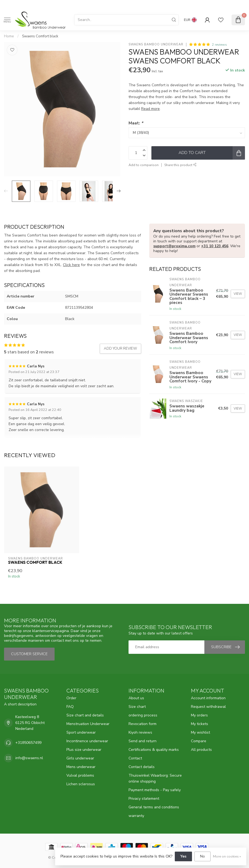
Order (71, 698)
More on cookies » (227, 856)
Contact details (142, 767)
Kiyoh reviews (140, 732)
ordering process (143, 715)
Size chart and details (85, 715)
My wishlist (200, 732)
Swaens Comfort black (40, 36)
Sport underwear (81, 732)
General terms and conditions (154, 807)
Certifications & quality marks (154, 750)
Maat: (136, 123)
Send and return (143, 741)
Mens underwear (81, 767)
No (202, 856)
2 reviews (219, 44)
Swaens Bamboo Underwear (156, 44)
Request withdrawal (208, 707)
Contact (135, 758)
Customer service (29, 654)
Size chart (137, 707)
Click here (71, 265)
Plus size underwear (84, 750)
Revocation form (143, 724)
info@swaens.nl (29, 758)
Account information (208, 698)
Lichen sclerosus (81, 784)
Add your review (120, 349)
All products (201, 750)
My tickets (200, 724)
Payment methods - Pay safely (155, 790)
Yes (183, 856)
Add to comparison (144, 165)
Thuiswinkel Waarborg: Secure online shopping (155, 778)
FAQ (70, 707)
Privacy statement (144, 799)
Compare (199, 741)
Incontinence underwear (87, 741)
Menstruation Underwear (88, 724)
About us (136, 698)
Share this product (180, 165)
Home (9, 36)
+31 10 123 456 (215, 246)
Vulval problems (80, 775)
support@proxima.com (174, 246)
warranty (136, 816)
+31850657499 (28, 743)
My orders (199, 715)
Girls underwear (80, 758)
